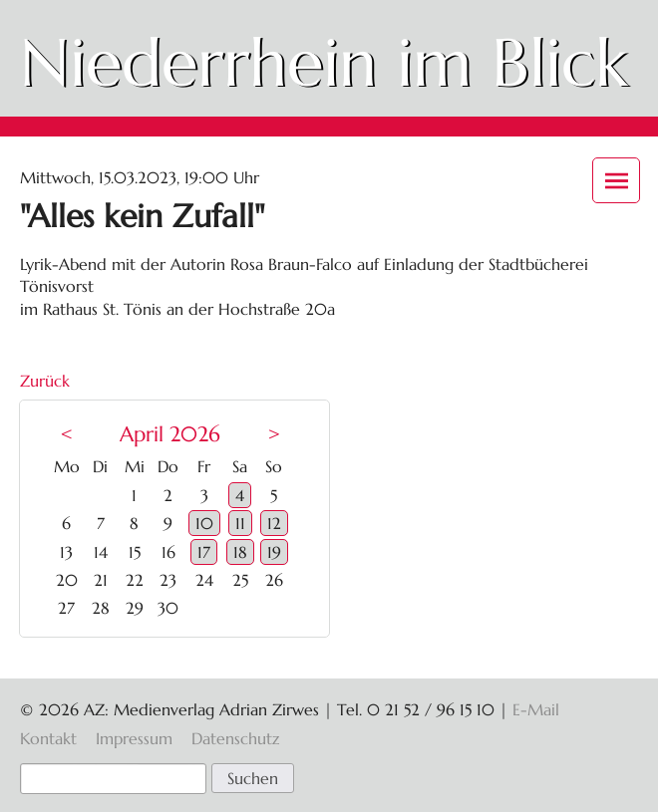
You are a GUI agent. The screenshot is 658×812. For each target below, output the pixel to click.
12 (274, 523)
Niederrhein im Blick (324, 63)
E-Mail (536, 709)
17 (204, 552)
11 (240, 523)
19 (274, 552)
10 (204, 523)
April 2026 (170, 434)
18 (240, 552)
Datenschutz (235, 738)
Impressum (134, 738)
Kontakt (48, 738)
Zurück (45, 381)
